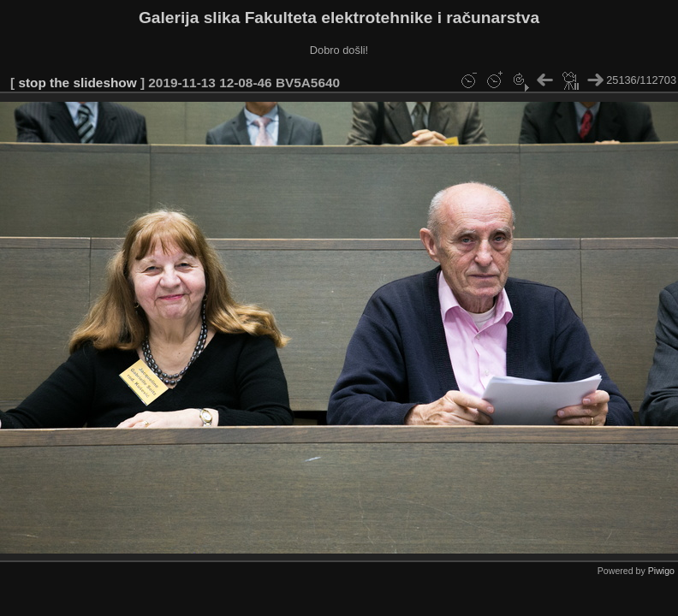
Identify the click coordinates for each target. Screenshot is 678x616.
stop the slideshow (77, 83)
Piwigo (661, 571)
